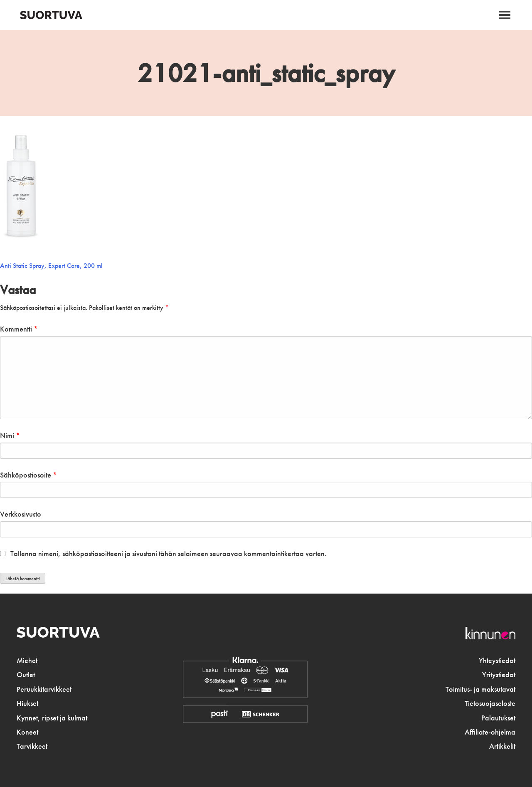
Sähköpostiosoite (28, 475)
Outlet (26, 675)
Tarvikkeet (32, 746)
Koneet (27, 732)
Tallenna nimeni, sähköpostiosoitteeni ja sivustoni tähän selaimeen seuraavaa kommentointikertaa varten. (169, 554)
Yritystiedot (499, 675)
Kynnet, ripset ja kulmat (52, 718)
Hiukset (27, 703)
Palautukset (498, 718)
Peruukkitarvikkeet (44, 689)
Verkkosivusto (21, 514)
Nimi (10, 436)
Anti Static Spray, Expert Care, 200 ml (51, 266)
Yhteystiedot (497, 661)
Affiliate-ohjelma (490, 732)
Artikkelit (502, 746)
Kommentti (19, 329)
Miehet (27, 661)
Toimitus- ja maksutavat (480, 689)
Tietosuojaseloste (490, 703)
